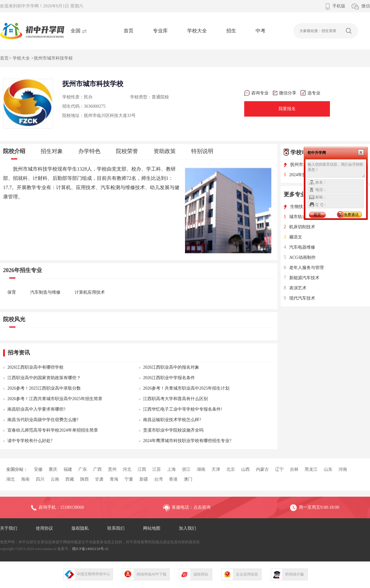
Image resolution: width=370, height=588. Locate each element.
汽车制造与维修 (45, 292)
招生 (231, 31)
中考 (261, 31)
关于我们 (9, 528)
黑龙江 (311, 469)
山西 (245, 469)
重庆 (53, 469)
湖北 (10, 479)
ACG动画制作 (300, 257)
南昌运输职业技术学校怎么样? (172, 420)
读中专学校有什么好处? (30, 441)
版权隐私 (80, 528)
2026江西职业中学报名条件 (169, 378)
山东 (328, 469)
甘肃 (99, 479)
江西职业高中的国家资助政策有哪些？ (44, 378)
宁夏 (129, 479)
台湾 (158, 479)
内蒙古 (262, 469)
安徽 (38, 469)
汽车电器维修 (299, 247)
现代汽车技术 (299, 298)
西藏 (70, 479)
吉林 (294, 469)
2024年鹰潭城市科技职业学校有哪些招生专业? (187, 441)
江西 (142, 469)
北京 (231, 469)
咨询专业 (256, 93)
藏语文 (293, 237)
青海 (114, 479)
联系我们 (116, 528)
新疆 (144, 479)
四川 (40, 479)
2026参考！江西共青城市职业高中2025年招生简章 (55, 399)
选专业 (310, 93)
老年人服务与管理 (304, 268)
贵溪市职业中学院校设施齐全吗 (173, 430)
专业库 (160, 31)
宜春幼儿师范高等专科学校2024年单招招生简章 (53, 430)
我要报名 (287, 109)
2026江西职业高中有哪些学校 (35, 367)
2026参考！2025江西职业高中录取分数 (44, 388)
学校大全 (197, 31)
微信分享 (284, 93)
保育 (12, 292)
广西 (97, 469)
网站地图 (152, 528)
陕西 (84, 479)
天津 (216, 469)
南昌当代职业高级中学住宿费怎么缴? (43, 420)
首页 (129, 31)
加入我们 (187, 528)
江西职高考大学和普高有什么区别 (175, 399)
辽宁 (279, 469)
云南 (55, 479)
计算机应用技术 (90, 292)
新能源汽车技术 (302, 278)
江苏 (157, 469)
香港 (173, 479)
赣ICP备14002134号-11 (90, 549)
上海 (171, 469)
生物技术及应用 (302, 207)
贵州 (112, 469)
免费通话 (351, 215)
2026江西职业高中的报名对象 (171, 367)
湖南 (201, 469)
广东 (83, 469)
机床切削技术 (299, 227)
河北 (127, 469)
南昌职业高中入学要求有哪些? (36, 409)
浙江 (186, 469)
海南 (25, 479)
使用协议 (44, 528)
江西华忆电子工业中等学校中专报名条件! (183, 409)
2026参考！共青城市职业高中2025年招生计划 (186, 388)
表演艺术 (295, 288)
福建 (68, 469)
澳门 (188, 479)
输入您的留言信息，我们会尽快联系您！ (336, 170)
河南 (343, 469)
